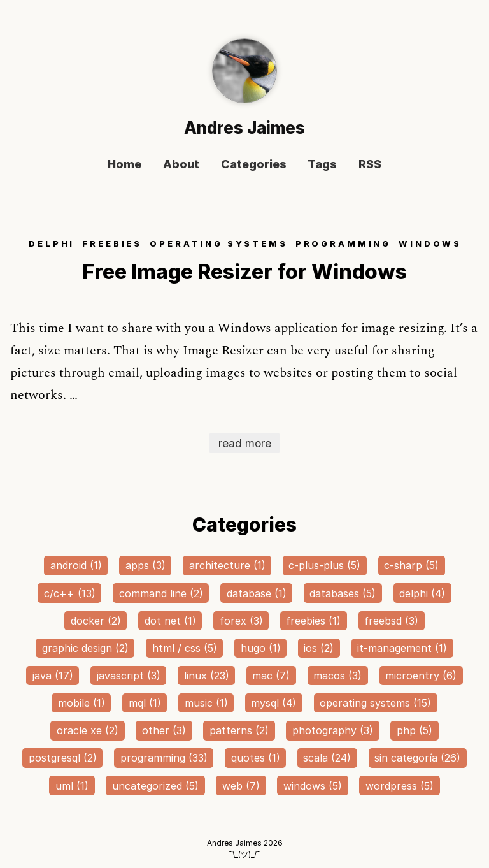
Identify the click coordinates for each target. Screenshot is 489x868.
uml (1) (72, 786)
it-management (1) (402, 648)
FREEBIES (112, 244)
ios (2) (319, 648)
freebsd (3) (391, 621)
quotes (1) (256, 758)
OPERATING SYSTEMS (218, 244)
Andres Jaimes (244, 128)
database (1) (257, 593)
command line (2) (161, 593)
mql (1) (145, 703)
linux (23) (207, 676)
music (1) (206, 703)
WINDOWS (430, 244)
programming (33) (164, 758)
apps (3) (145, 565)
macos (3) (337, 676)
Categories (254, 165)
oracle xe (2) (88, 730)
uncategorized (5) (155, 786)
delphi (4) (422, 593)
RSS (370, 165)
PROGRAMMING (343, 244)
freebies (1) (313, 621)
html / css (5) (185, 648)
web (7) (241, 786)
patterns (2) (239, 730)
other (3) (164, 730)
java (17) (53, 676)
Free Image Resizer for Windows (244, 272)
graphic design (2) (85, 648)
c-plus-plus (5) (324, 565)
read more (245, 443)
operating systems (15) (375, 703)
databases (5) (343, 593)
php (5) (415, 730)
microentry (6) (421, 676)
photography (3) (333, 730)
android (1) (76, 565)
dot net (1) (170, 621)
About (181, 165)
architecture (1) (227, 565)
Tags (322, 165)
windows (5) (313, 786)
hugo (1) (261, 648)
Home (124, 165)
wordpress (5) (400, 786)
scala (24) (327, 758)
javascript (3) (129, 676)
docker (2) (96, 621)
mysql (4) (273, 703)
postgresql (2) (63, 758)
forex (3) (241, 621)
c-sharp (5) (411, 565)
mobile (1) (81, 703)
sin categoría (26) (417, 758)
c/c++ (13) (70, 593)
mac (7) (271, 676)
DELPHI (52, 244)
